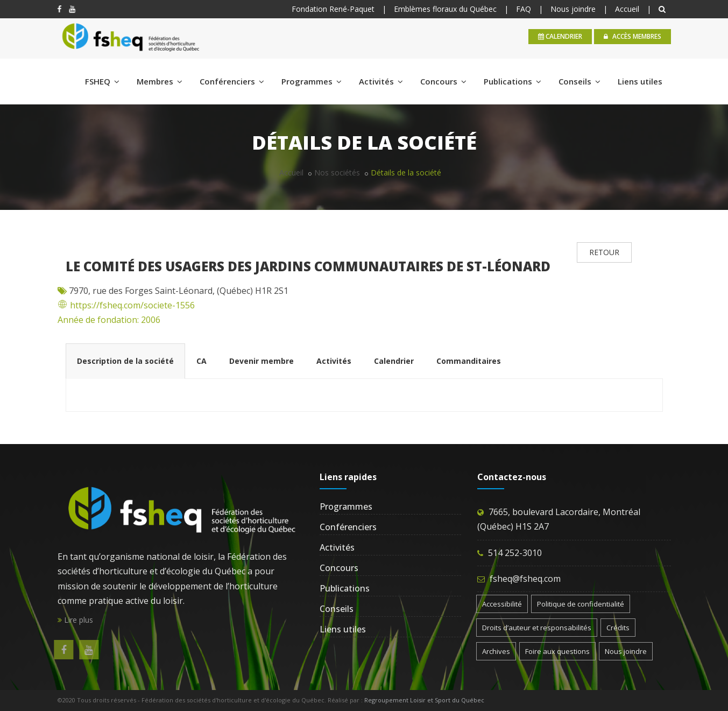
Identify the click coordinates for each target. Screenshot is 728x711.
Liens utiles (640, 81)
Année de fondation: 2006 (109, 320)
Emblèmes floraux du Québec (445, 9)
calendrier (560, 36)
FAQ (524, 9)
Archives (496, 651)
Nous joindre (573, 9)
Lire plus (75, 620)
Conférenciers (232, 81)
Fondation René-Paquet (333, 9)
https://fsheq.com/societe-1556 (126, 305)
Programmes (312, 81)
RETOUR (604, 252)
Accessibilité (502, 604)
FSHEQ (102, 81)
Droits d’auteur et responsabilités (537, 628)
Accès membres (632, 36)
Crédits (618, 628)
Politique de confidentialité (581, 604)
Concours (443, 81)
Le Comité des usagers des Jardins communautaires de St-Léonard (308, 266)
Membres (160, 81)
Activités (381, 81)
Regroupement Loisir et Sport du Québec (424, 700)
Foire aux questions (557, 651)
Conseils (579, 81)
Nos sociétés (337, 173)
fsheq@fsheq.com (525, 579)
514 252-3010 (515, 553)
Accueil (627, 9)
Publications (513, 81)
